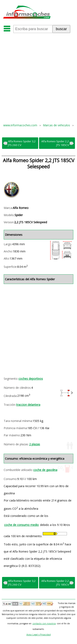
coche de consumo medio (21, 525)
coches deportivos (31, 379)
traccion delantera (28, 405)
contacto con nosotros (44, 623)
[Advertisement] (38, 75)
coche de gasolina (45, 470)
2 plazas (35, 444)
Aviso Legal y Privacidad (39, 635)
